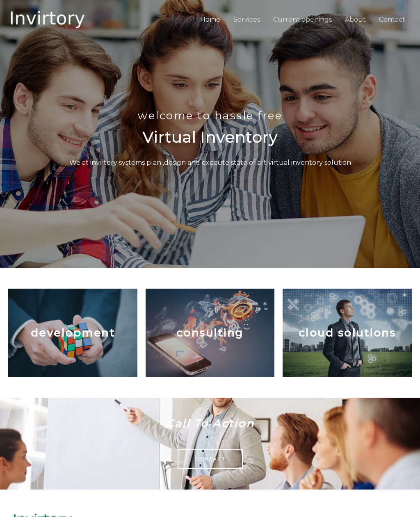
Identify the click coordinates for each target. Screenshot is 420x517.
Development (73, 333)
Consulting (210, 333)
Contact (392, 19)
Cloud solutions (347, 333)
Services (247, 19)
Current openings (302, 19)
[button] (210, 459)
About (355, 19)
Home (210, 19)
